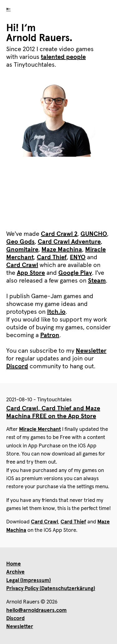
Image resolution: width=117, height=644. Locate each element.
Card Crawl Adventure (69, 242)
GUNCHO (94, 234)
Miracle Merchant (40, 429)
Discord (17, 366)
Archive (15, 572)
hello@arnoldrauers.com (37, 611)
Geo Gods (20, 242)
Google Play (75, 273)
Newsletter (91, 351)
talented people (63, 57)
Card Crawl (22, 265)
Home (14, 564)
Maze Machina (62, 250)
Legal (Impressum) (29, 581)
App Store (31, 273)
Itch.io (56, 312)
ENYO (78, 257)
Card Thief (52, 257)
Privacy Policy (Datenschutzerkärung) (51, 589)
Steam (97, 281)
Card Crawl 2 (59, 234)
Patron (50, 335)
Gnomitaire (22, 250)
